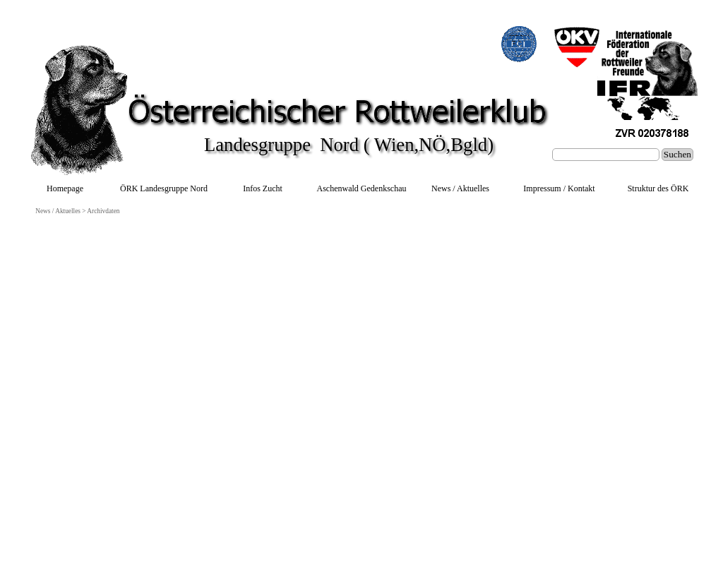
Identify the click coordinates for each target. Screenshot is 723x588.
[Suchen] (606, 155)
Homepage (65, 188)
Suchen (677, 154)
